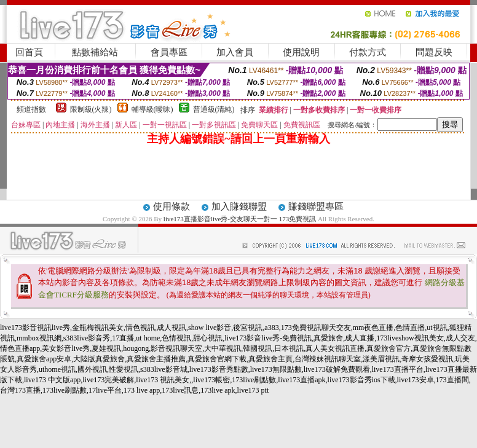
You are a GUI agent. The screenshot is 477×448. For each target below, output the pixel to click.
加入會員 (235, 52)
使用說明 (301, 52)
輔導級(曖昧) (152, 109)
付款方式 (368, 52)
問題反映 (434, 52)
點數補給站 (95, 52)
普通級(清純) (214, 109)
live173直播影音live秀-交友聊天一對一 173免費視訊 (240, 219)
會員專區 (169, 52)
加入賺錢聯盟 (239, 206)
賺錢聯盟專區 (316, 206)
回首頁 (29, 52)
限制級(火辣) (91, 109)
